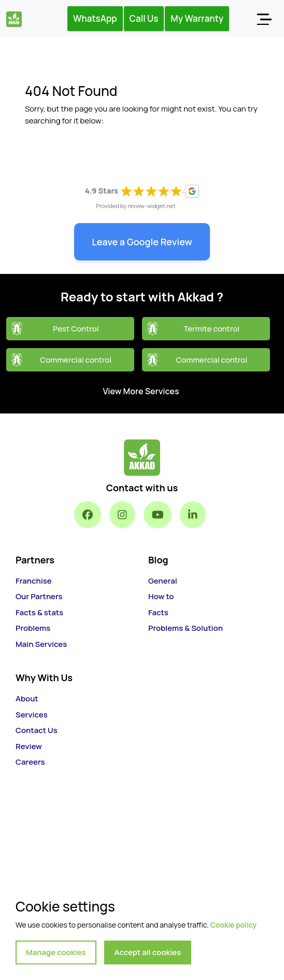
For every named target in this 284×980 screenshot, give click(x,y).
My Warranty (197, 18)
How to (161, 596)
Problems (33, 628)
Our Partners (39, 596)
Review (29, 746)
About (27, 699)
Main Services (41, 644)
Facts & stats (39, 612)
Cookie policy (233, 925)
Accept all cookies (148, 952)
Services (32, 715)
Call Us (144, 18)
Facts (158, 612)
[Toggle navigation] (264, 19)
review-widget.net (152, 206)
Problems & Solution (186, 628)
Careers (30, 762)
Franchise (34, 581)
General (163, 581)
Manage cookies (56, 952)
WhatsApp (95, 18)
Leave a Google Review (142, 242)
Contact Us (37, 730)
